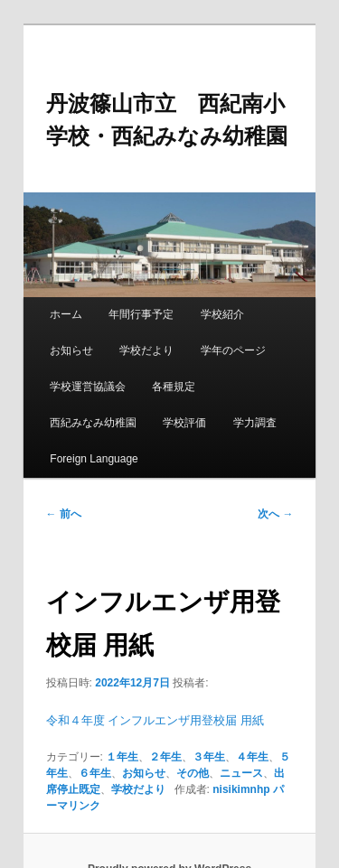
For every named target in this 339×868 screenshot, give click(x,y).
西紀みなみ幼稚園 (93, 423)
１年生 (122, 757)
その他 (193, 773)
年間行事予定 (141, 314)
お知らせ (71, 350)
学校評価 (184, 423)
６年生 (95, 773)
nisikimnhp (241, 789)
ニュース (241, 773)
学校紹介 (222, 314)
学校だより (146, 350)
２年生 (165, 757)
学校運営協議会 (88, 387)
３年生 (209, 757)
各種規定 (174, 387)
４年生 (252, 757)
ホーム (66, 314)
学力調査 (255, 423)
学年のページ (233, 350)
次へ (275, 514)
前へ (64, 514)
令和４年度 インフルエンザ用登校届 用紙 (155, 720)
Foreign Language (94, 459)
